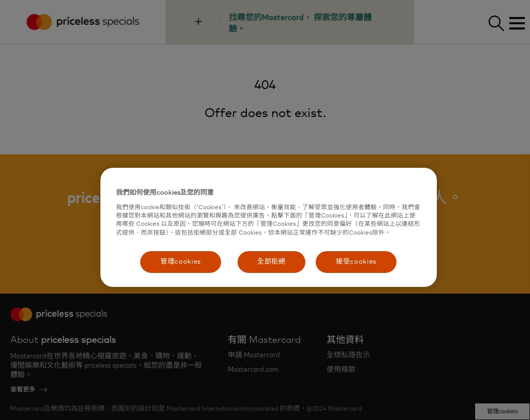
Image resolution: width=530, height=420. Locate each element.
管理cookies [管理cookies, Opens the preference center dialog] (181, 262)
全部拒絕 (271, 262)
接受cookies (356, 262)
